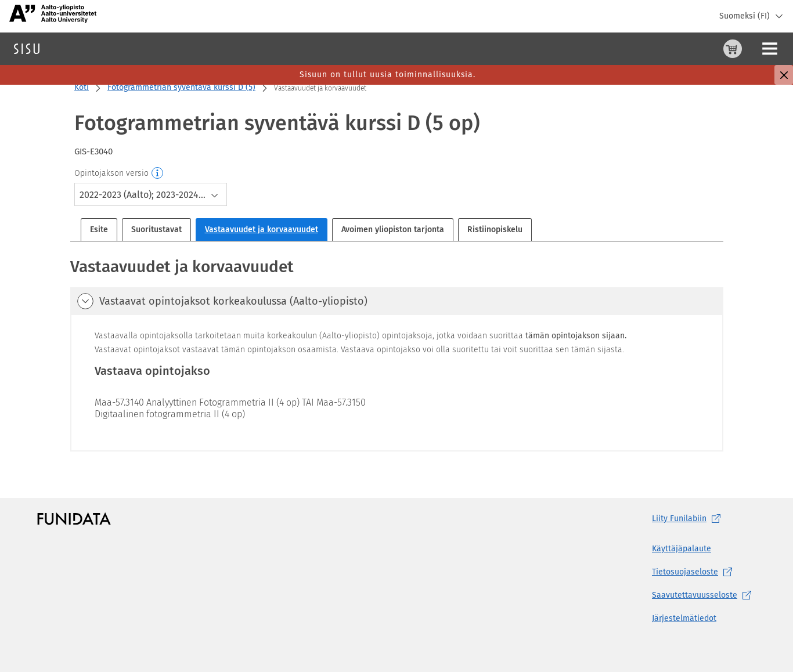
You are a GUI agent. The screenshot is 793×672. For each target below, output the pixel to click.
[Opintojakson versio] (158, 174)
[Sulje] (784, 75)
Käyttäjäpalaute (682, 549)
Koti (82, 87)
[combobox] (151, 194)
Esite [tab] (99, 230)
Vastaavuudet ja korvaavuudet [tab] (262, 230)
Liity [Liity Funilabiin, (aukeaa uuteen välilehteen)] (689, 519)
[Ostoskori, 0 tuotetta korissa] (675, 49)
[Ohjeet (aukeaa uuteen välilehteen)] (703, 49)
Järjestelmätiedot (684, 618)
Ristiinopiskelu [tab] (495, 230)
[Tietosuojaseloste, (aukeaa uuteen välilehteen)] (704, 572)
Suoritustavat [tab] (156, 230)
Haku (78, 48)
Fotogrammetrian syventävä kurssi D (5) (181, 87)
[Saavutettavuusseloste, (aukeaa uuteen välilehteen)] (704, 595)
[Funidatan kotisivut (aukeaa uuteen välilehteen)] (74, 519)
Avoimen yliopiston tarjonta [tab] (393, 230)
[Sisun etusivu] (27, 49)
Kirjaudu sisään (755, 48)
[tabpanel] (397, 353)
